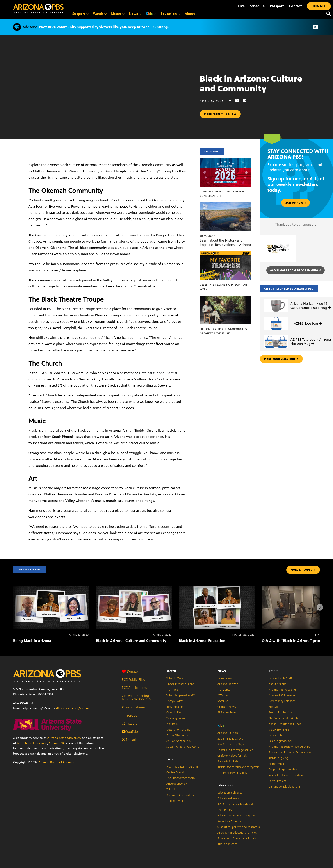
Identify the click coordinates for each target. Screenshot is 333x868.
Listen (171, 759)
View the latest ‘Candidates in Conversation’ (223, 194)
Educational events (229, 798)
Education (225, 785)
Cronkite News (227, 707)
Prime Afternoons (177, 735)
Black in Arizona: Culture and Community (131, 641)
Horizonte (224, 690)
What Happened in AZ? (181, 695)
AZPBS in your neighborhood (235, 804)
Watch (171, 671)
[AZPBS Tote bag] (276, 317)
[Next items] (320, 607)
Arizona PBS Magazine (282, 690)
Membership (276, 764)
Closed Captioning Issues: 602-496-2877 (137, 697)
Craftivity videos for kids (232, 756)
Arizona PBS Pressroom (283, 695)
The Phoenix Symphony (181, 778)
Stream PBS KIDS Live (230, 739)
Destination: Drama (178, 730)
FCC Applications (134, 688)
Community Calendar (282, 701)
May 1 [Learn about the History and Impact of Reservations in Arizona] (207, 236)
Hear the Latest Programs (182, 767)
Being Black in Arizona (32, 641)
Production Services (281, 713)
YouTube (130, 732)
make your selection (281, 359)
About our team (227, 844)
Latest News (225, 678)
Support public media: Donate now (290, 752)
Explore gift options (280, 741)
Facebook (130, 715)
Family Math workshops (232, 773)
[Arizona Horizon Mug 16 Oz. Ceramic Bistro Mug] (276, 299)
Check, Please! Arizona (180, 684)
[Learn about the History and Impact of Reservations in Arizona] (225, 205)
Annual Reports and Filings (285, 724)
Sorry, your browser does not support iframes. (100, 99)
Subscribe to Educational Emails (237, 838)
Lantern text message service (235, 750)
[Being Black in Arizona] (51, 588)
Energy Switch (175, 701)
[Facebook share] (232, 101)
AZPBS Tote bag (308, 323)
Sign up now (296, 203)
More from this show (220, 114)
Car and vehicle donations (284, 787)
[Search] (328, 14)
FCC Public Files (133, 680)
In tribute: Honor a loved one (286, 775)
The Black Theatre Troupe (75, 309)
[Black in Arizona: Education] (217, 588)
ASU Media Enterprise (32, 743)
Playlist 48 (172, 724)
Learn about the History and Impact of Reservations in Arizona (225, 243)
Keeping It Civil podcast (180, 795)
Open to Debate (176, 713)
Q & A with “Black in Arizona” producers (296, 641)
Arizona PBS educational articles (237, 833)
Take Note (173, 790)
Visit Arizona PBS (279, 730)
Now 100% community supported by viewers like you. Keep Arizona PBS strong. (104, 27)
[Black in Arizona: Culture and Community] (134, 588)
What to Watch (176, 678)
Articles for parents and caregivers (238, 767)
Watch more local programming (296, 270)
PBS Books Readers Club (283, 718)
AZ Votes (223, 695)
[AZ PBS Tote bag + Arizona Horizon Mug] (276, 335)
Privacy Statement (135, 707)
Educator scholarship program (236, 816)
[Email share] (247, 101)
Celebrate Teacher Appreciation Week (223, 287)
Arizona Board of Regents (56, 762)
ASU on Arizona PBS (179, 741)
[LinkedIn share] (239, 101)
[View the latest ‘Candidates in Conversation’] (225, 161)
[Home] (38, 8)
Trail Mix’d (172, 690)
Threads (130, 740)
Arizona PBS (57, 743)
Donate (130, 671)
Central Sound (175, 772)
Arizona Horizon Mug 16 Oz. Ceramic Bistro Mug (311, 306)
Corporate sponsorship (283, 770)
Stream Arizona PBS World (183, 747)
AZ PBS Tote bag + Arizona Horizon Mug (311, 342)
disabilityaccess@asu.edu (74, 708)
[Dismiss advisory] (315, 27)
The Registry (225, 810)
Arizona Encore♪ (177, 784)
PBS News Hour (227, 713)
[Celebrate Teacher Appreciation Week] (225, 254)
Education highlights (230, 793)
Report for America (229, 821)
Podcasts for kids (228, 761)
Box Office (275, 707)
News (222, 671)
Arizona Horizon (228, 684)
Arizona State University (64, 738)
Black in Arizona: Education (202, 641)
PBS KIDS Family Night (231, 744)
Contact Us (275, 735)
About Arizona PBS (280, 684)
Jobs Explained (175, 707)
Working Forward (177, 718)
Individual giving (278, 758)
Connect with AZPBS (281, 678)
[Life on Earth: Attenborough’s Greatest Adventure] (225, 298)
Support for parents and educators (239, 827)
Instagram (131, 723)
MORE (303, 570)
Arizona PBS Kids (228, 733)
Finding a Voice (176, 801)
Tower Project (277, 781)
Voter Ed (223, 701)
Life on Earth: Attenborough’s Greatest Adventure (223, 331)
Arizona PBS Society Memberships (289, 747)
